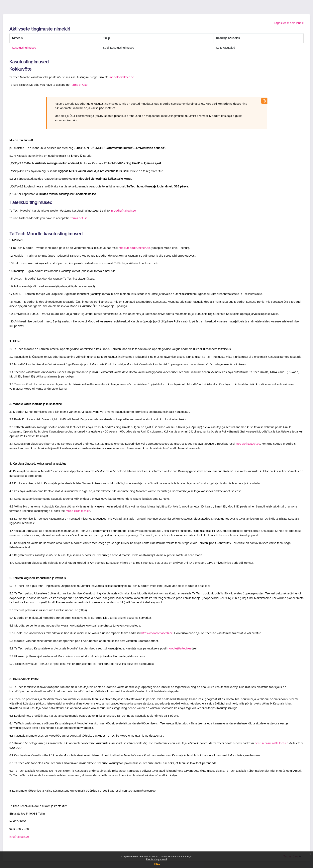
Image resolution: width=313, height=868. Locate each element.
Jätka (156, 864)
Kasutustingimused (156, 859)
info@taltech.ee (19, 837)
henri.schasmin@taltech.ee (271, 743)
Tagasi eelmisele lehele (289, 23)
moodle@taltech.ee (122, 77)
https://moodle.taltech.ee (134, 248)
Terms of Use (79, 85)
